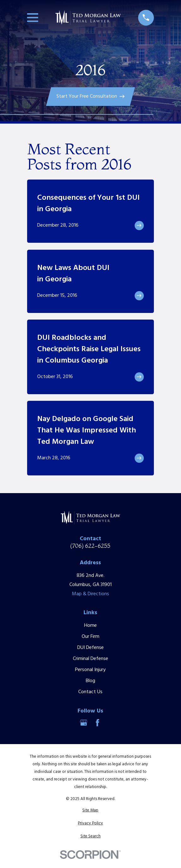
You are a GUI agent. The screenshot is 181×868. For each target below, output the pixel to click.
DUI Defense (90, 648)
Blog (90, 681)
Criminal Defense (90, 659)
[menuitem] (90, 810)
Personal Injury (90, 670)
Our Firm (90, 637)
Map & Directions (90, 594)
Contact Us (90, 692)
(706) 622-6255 (90, 546)
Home (90, 626)
